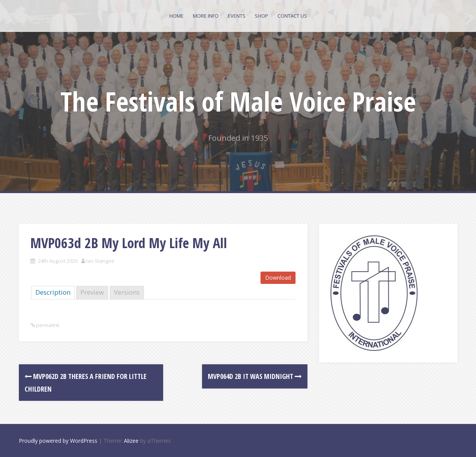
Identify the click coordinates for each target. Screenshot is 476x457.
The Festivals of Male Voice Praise (238, 101)
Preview (92, 292)
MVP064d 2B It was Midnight (255, 376)
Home (176, 16)
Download (278, 278)
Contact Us (292, 16)
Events (237, 16)
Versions (127, 292)
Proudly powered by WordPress (58, 441)
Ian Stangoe (100, 261)
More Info (206, 16)
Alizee (131, 441)
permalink (47, 325)
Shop (261, 16)
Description (53, 292)
